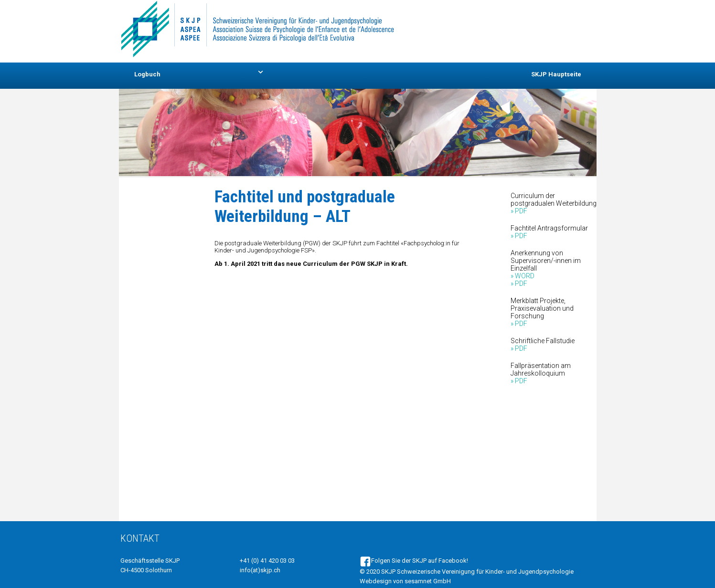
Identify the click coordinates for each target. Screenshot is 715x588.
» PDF (519, 211)
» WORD (523, 276)
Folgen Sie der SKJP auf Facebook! (414, 561)
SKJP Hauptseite (556, 74)
